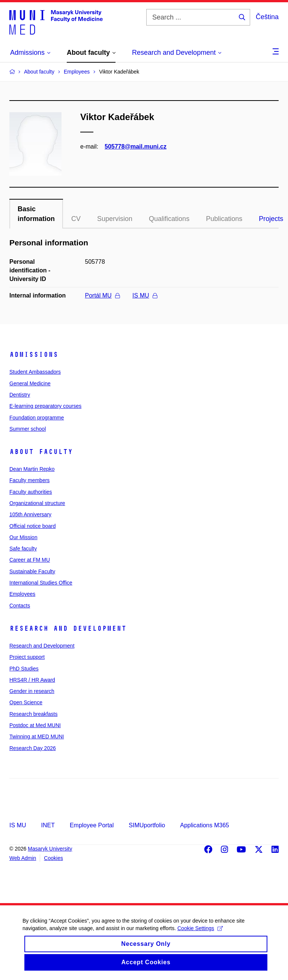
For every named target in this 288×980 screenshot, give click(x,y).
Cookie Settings (200, 934)
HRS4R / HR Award (32, 680)
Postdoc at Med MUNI (35, 725)
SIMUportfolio (147, 825)
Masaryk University (50, 849)
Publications (224, 219)
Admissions (34, 355)
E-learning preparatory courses (45, 406)
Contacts (20, 606)
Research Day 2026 (33, 748)
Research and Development (68, 628)
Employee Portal (92, 825)
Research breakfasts (33, 714)
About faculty (41, 452)
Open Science (26, 702)
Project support (27, 657)
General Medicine (30, 383)
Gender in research (32, 691)
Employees (22, 594)
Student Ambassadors (35, 372)
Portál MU (102, 295)
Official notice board (32, 526)
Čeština (267, 17)
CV (76, 219)
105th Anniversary (30, 514)
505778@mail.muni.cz (136, 147)
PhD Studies (24, 669)
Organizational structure (37, 503)
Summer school (28, 429)
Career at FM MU (30, 560)
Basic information (36, 214)
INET (48, 825)
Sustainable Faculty (32, 571)
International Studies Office (41, 583)
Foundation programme (37, 418)
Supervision (115, 219)
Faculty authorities (31, 492)
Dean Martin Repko (32, 469)
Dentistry (20, 395)
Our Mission (23, 537)
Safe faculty (23, 549)
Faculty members (29, 480)
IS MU (145, 295)
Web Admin (23, 858)
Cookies (53, 858)
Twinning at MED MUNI (37, 737)
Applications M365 (205, 825)
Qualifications (169, 219)
